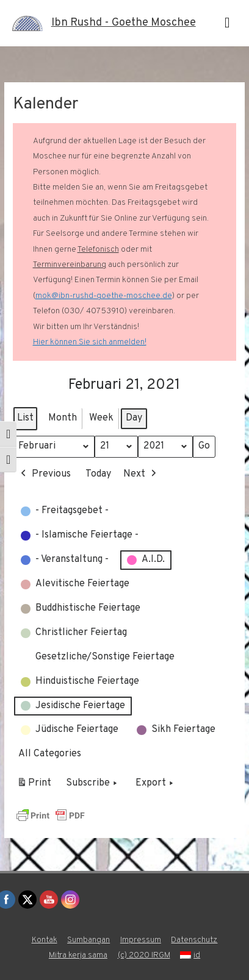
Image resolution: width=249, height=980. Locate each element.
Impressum (141, 940)
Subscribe (93, 784)
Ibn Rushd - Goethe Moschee (124, 23)
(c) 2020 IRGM (144, 955)
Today (98, 474)
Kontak (45, 940)
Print (34, 786)
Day (134, 418)
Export (156, 784)
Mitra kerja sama (78, 955)
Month (63, 418)
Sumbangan (88, 940)
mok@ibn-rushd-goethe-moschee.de (104, 296)
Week (101, 418)
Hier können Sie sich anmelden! (90, 342)
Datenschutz (194, 940)
